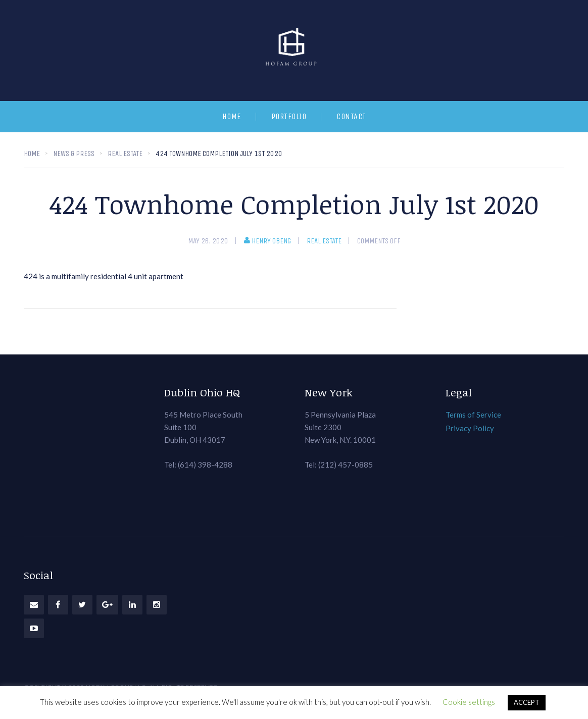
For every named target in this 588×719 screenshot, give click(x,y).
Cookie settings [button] (469, 702)
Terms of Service (473, 415)
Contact (351, 116)
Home (232, 116)
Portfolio (289, 116)
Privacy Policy (470, 428)
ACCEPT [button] (527, 702)
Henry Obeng (267, 241)
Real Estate (324, 241)
